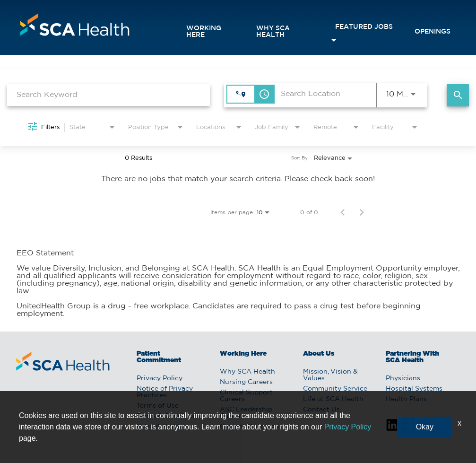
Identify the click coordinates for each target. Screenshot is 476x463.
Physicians (403, 378)
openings (433, 32)
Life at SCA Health (333, 399)
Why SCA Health (273, 32)
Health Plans (406, 399)
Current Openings (249, 427)
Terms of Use (158, 406)
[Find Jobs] (458, 95)
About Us (319, 354)
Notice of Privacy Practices (165, 392)
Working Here (204, 32)
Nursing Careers (246, 382)
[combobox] (108, 95)
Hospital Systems (414, 389)
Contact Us (321, 410)
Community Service (335, 389)
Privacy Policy (160, 378)
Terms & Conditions (169, 416)
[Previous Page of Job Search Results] (343, 212)
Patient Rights (160, 427)
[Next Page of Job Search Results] (362, 212)
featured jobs (364, 27)
